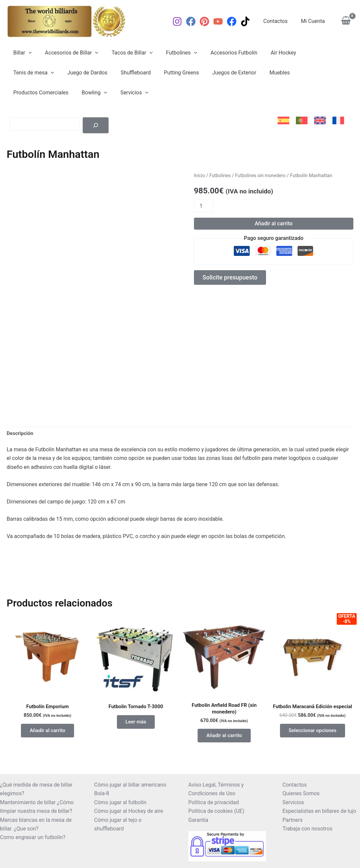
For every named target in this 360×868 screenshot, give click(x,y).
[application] (27, 53)
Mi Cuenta (314, 21)
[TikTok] (251, 21)
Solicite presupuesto (233, 278)
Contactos (279, 21)
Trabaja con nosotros (308, 829)
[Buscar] (96, 125)
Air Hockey (269, 53)
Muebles (214, 73)
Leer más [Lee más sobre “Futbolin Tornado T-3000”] (136, 730)
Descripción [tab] (21, 440)
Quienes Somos (301, 793)
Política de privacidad (214, 802)
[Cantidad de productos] (204, 206)
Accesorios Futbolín (222, 53)
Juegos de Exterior (171, 73)
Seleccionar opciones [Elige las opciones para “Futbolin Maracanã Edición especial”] (312, 745)
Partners (293, 820)
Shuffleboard (78, 73)
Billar (21, 53)
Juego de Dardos (32, 73)
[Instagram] (182, 21)
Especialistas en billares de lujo (319, 811)
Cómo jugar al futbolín (120, 802)
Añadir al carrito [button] (47, 739)
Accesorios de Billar (68, 53)
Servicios (26, 93)
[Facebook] (196, 21)
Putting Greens (121, 73)
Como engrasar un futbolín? (33, 837)
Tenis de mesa (312, 53)
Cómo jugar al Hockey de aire (129, 811)
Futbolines (172, 53)
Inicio (200, 175)
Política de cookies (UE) (216, 811)
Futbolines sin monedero (264, 175)
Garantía (198, 820)
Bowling (313, 73)
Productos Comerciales (262, 73)
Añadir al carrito (274, 223)
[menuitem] (283, 121)
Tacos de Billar (126, 53)
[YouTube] (223, 21)
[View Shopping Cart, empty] (346, 21)
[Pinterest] (210, 21)
